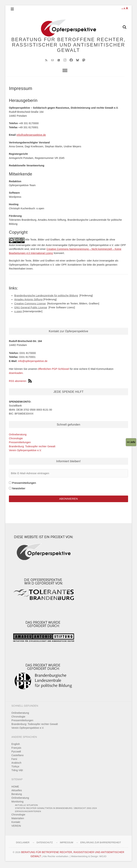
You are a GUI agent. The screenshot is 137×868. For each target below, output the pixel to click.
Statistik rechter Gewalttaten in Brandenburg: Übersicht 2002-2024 (56, 810)
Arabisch (16, 764)
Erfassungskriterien (28, 813)
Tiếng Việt (17, 772)
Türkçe (15, 768)
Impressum (67, 844)
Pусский (16, 753)
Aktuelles (17, 792)
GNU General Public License (31, 309)
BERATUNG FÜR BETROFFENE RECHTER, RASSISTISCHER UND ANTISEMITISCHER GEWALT (69, 46)
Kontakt (16, 824)
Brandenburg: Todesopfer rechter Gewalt (32, 448)
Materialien (18, 820)
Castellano (17, 757)
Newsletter (19, 490)
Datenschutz (45, 844)
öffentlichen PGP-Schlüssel (54, 370)
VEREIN (16, 827)
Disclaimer (23, 844)
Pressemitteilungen (20, 444)
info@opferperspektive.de (31, 136)
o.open (18, 313)
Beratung (17, 796)
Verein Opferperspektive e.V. (25, 452)
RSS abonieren (20, 382)
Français (16, 749)
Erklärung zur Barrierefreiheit (101, 844)
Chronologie (16, 440)
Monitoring (17, 803)
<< (131, 442)
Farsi (14, 761)
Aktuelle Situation (26, 806)
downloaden (16, 374)
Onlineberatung (18, 436)
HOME (15, 788)
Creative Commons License (30, 305)
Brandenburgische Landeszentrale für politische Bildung (46, 297)
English (16, 746)
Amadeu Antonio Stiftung (28, 301)
